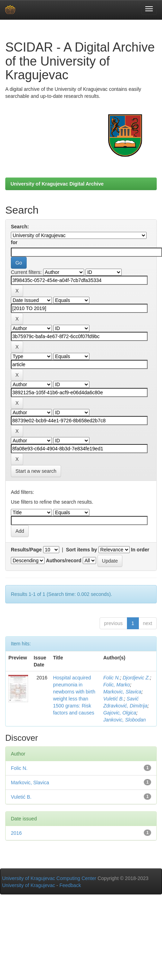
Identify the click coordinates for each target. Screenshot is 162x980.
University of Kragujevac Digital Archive (57, 184)
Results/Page (26, 550)
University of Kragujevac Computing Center (49, 878)
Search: (20, 227)
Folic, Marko (116, 685)
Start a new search (36, 471)
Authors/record (64, 561)
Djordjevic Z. (136, 678)
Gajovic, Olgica (120, 713)
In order (140, 550)
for (14, 242)
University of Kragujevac (29, 885)
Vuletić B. (113, 699)
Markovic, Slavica (122, 692)
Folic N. (111, 678)
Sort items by (82, 550)
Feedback (70, 885)
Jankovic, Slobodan (124, 720)
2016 (16, 833)
